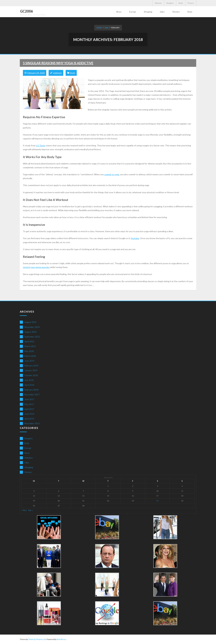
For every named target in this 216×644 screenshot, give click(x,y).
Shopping (29, 467)
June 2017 (29, 399)
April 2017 (29, 409)
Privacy (191, 3)
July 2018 (29, 380)
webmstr (57, 73)
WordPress (61, 639)
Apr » (31, 510)
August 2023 (30, 332)
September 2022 (32, 336)
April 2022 (29, 341)
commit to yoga (112, 174)
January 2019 (31, 370)
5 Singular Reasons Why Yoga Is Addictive (58, 63)
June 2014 (29, 414)
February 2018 (31, 390)
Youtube (135, 238)
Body (181, 3)
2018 (106, 28)
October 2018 (31, 375)
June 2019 (29, 361)
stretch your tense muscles (36, 267)
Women (158, 3)
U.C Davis (41, 145)
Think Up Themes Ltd (37, 639)
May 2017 (29, 404)
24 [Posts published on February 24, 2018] (157, 501)
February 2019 (31, 365)
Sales (27, 462)
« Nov (24, 510)
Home (99, 28)
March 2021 (30, 346)
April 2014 (29, 418)
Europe (28, 448)
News (27, 453)
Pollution (29, 458)
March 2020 (30, 356)
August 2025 (30, 322)
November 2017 (32, 394)
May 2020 (29, 351)
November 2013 (32, 423)
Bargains (170, 3)
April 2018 (29, 385)
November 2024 (32, 327)
